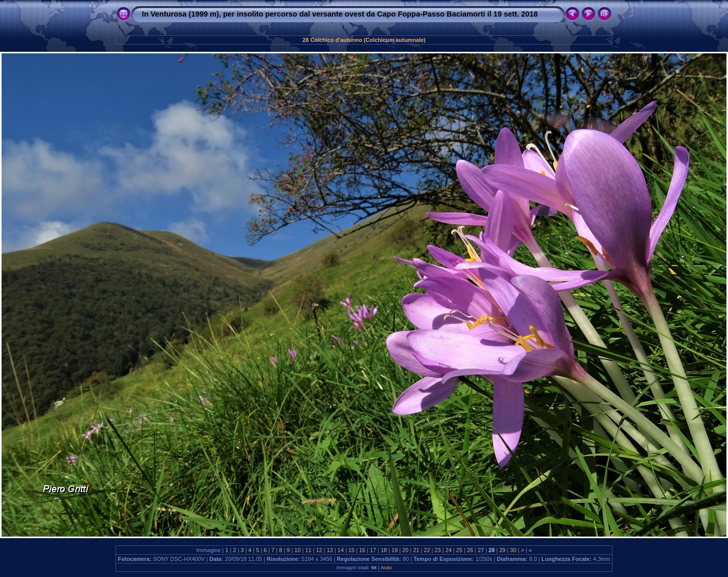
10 (298, 550)
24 (448, 550)
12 (319, 550)
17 (373, 550)
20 (405, 550)
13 (330, 550)
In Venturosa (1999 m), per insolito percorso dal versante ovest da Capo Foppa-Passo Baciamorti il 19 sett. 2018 (340, 14)
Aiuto (386, 567)
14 (341, 550)
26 (470, 550)
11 (308, 550)
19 (395, 550)
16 (362, 550)
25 (459, 550)
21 (416, 550)
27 (481, 550)
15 (352, 550)
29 (502, 550)
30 (513, 550)
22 (427, 550)
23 (438, 550)
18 (384, 550)
